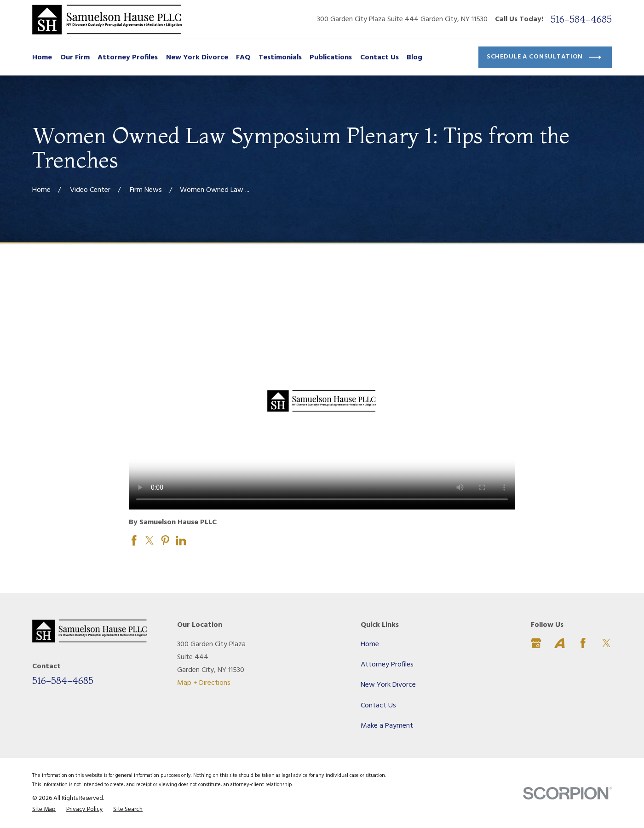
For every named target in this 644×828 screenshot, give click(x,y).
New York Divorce (388, 685)
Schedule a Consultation (544, 57)
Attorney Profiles (387, 665)
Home (370, 644)
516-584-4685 (581, 19)
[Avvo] (560, 643)
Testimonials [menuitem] (280, 58)
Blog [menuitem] (414, 58)
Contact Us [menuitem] (379, 58)
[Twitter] (607, 643)
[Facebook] (583, 643)
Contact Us (378, 706)
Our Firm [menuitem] (75, 58)
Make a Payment (387, 726)
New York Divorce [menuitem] (197, 58)
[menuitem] (44, 809)
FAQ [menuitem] (243, 58)
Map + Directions (204, 683)
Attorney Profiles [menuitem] (128, 58)
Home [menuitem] (42, 58)
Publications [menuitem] (331, 58)
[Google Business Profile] (536, 643)
